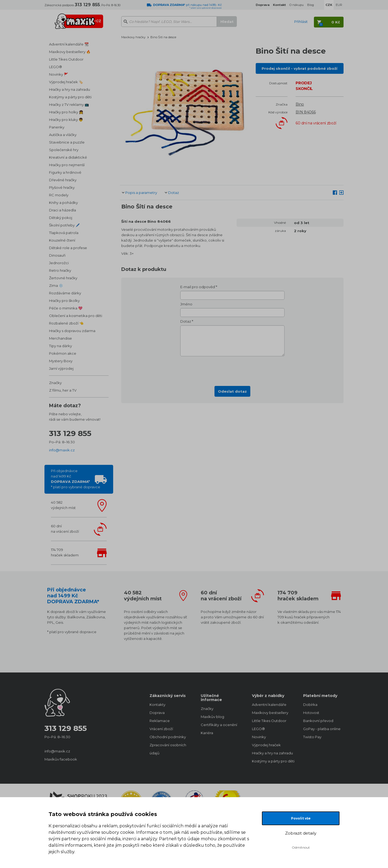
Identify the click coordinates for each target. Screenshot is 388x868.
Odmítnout (301, 847)
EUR (339, 5)
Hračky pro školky (64, 301)
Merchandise (60, 338)
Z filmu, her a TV (63, 390)
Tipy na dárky (60, 346)
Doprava (157, 713)
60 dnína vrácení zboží (65, 529)
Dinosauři (57, 255)
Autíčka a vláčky (63, 135)
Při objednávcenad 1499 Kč (76, 479)
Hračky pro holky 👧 (66, 112)
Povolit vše (301, 818)
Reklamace (160, 721)
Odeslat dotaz (232, 391)
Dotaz (174, 193)
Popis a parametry (141, 193)
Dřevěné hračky (63, 180)
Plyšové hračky (62, 187)
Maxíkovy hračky (133, 37)
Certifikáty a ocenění (219, 725)
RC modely (59, 195)
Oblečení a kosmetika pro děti (76, 316)
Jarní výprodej (61, 368)
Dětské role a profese (68, 248)
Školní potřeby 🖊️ (64, 225)
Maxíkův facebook (61, 759)
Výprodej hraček (266, 745)
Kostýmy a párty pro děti (70, 97)
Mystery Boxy (61, 361)
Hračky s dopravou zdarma (72, 331)
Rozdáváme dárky (65, 293)
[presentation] (233, 369)
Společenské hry (64, 150)
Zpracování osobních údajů (168, 749)
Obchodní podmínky (168, 737)
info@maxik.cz (62, 450)
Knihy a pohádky (63, 203)
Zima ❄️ (56, 285)
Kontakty (157, 705)
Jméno (186, 304)
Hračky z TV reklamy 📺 (69, 104)
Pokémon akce (63, 353)
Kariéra (207, 733)
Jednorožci (59, 263)
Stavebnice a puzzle (67, 142)
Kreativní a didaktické (68, 157)
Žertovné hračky (63, 278)
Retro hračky (60, 270)
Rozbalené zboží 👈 (66, 323)
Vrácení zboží (161, 729)
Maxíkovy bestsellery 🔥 (70, 52)
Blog (311, 5)
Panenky (57, 127)
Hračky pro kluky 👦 (66, 120)
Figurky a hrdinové (65, 172)
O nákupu (297, 5)
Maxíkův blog (212, 717)
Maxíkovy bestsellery (270, 713)
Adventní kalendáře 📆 (69, 44)
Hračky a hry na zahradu (70, 89)
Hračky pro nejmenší (67, 165)
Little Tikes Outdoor (66, 59)
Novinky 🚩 (59, 74)
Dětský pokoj (61, 218)
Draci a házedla (63, 210)
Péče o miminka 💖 (66, 308)
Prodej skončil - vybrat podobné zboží (299, 68)
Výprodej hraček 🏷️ (66, 82)
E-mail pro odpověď (198, 287)
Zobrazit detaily (301, 833)
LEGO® (56, 67)
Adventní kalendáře (269, 705)
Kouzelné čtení (62, 240)
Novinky (259, 737)
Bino (300, 104)
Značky (55, 383)
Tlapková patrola (64, 233)
